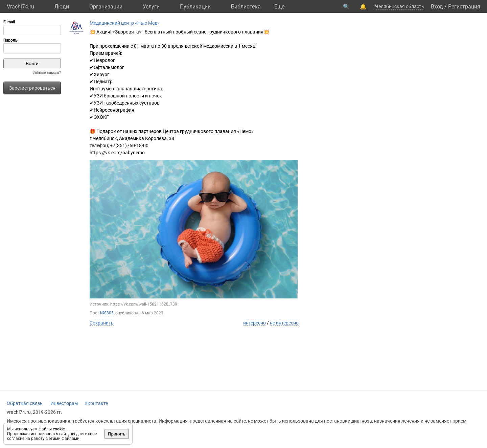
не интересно (284, 323)
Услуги (151, 7)
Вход (437, 7)
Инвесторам (64, 403)
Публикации (195, 7)
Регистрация (464, 7)
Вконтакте (96, 403)
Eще (279, 7)
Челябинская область (400, 6)
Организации (106, 7)
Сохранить (102, 323)
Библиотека (246, 7)
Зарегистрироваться (32, 88)
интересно (254, 323)
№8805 (107, 313)
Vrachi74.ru (20, 7)
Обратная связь (25, 403)
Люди (62, 7)
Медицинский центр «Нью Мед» (125, 23)
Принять (117, 434)
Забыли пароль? (47, 73)
